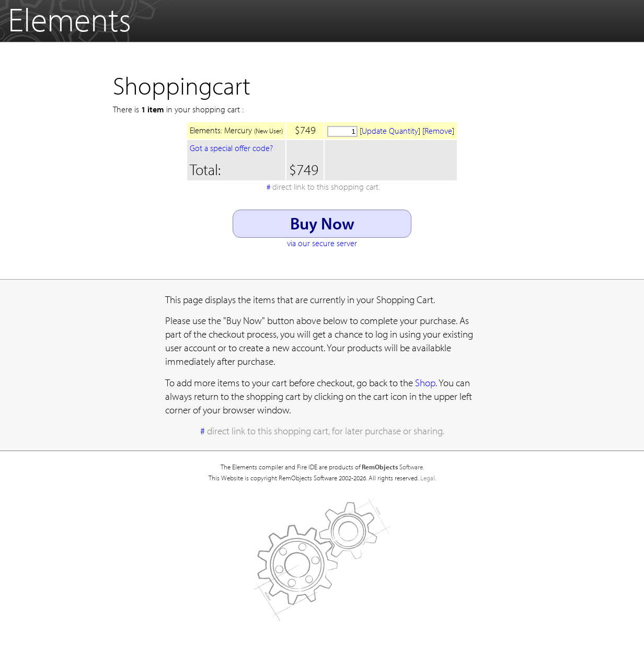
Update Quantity (390, 131)
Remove (438, 131)
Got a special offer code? (231, 148)
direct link (326, 187)
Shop (425, 383)
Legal (428, 478)
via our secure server (322, 243)
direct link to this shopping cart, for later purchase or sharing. (326, 431)
